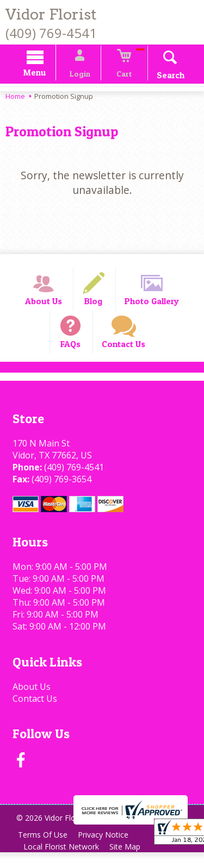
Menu (42, 74)
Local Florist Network (62, 862)
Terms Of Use (44, 850)
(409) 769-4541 (51, 33)
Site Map (129, 862)
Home (15, 98)
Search (163, 77)
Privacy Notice (107, 850)
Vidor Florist (51, 14)
